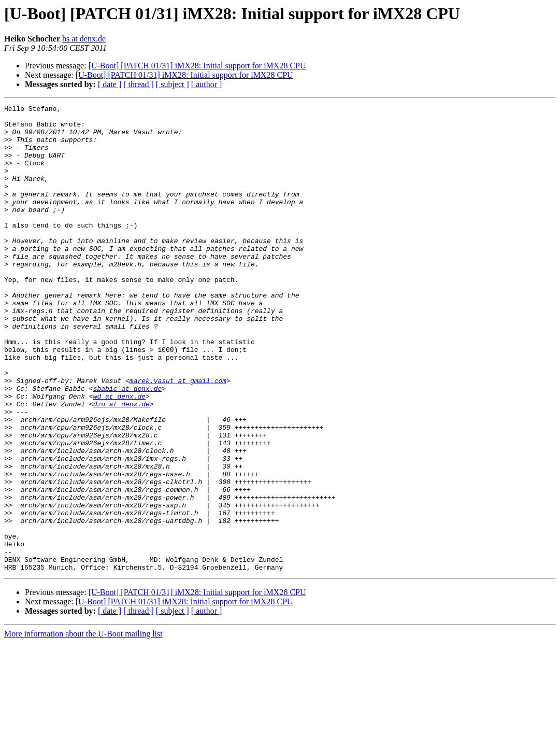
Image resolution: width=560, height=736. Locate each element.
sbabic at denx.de (128, 446)
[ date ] (110, 84)
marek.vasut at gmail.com (178, 436)
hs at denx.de (84, 39)
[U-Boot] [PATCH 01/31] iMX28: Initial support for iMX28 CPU (197, 66)
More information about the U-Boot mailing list (83, 727)
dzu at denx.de (121, 464)
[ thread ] (139, 84)
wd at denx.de (119, 455)
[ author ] (207, 84)
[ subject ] (173, 84)
